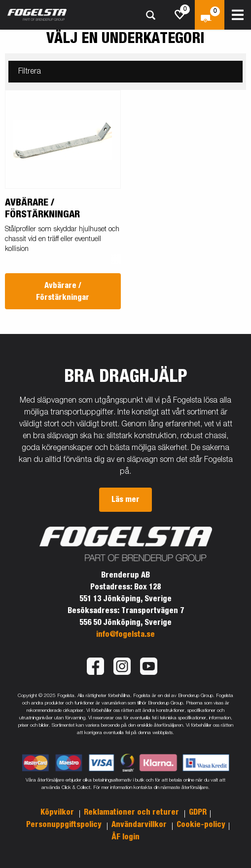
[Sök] (150, 15)
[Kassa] (210, 15)
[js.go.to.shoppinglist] (180, 15)
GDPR (198, 812)
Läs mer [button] (125, 499)
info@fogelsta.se (125, 634)
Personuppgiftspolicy (65, 825)
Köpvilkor (58, 812)
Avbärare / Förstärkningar (63, 291)
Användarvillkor (140, 825)
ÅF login (125, 837)
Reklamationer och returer (132, 812)
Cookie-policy (201, 825)
